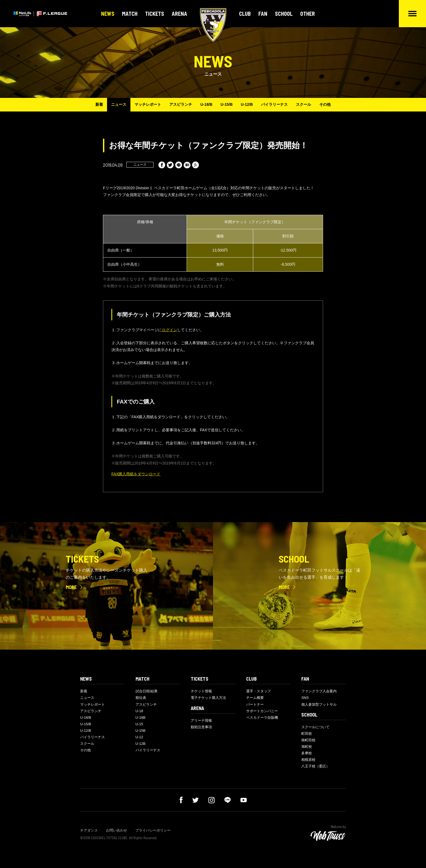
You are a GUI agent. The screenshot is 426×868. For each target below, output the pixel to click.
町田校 (307, 734)
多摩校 (307, 753)
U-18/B (206, 104)
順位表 (141, 698)
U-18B (141, 717)
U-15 (139, 724)
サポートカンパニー (262, 711)
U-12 (139, 737)
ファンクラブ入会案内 (319, 691)
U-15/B (227, 104)
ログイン (170, 330)
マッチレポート (148, 104)
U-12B (141, 744)
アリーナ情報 (201, 720)
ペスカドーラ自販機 (262, 717)
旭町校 (307, 747)
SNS (305, 698)
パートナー (255, 704)
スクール (303, 104)
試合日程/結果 (147, 691)
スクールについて (315, 727)
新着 (99, 104)
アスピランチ (181, 104)
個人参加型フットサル (319, 704)
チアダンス (89, 830)
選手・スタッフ (259, 691)
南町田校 (308, 740)
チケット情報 (201, 691)
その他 (325, 104)
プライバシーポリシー (153, 830)
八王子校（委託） (315, 766)
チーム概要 (255, 698)
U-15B (141, 731)
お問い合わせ (117, 830)
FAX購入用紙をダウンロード (136, 474)
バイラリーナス (274, 104)
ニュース (119, 104)
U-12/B (247, 104)
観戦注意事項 (201, 727)
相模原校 (308, 760)
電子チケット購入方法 (208, 698)
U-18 (139, 711)
